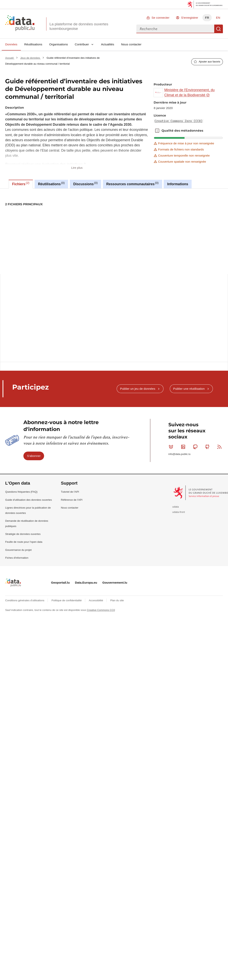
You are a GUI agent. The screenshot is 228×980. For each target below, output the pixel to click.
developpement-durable (81, 218)
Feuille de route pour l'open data (24, 542)
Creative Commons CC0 (101, 610)
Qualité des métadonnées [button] (157, 131)
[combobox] (175, 29)
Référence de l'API (72, 500)
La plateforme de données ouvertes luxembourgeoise (79, 26)
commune (32, 218)
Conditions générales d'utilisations (25, 600)
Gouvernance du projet (18, 550)
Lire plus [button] (77, 168)
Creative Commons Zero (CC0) (179, 121)
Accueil (10, 58)
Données (11, 44)
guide (103, 218)
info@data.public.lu (179, 454)
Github (208, 447)
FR (207, 18)
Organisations (59, 44)
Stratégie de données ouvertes (23, 534)
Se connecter (160, 18)
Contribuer (82, 44)
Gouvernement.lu (115, 583)
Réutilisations (33, 44)
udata (176, 507)
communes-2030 (53, 218)
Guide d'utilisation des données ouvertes (28, 500)
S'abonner (34, 456)
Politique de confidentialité (67, 600)
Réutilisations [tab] (51, 184)
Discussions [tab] (86, 184)
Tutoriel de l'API (70, 492)
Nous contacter (131, 44)
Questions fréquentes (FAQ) (21, 492)
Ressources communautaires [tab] (132, 184)
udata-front (179, 512)
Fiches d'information (17, 558)
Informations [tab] (178, 184)
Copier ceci (217, 308)
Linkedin (184, 447)
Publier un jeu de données (138, 389)
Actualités (108, 44)
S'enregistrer (190, 18)
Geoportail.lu (60, 583)
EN (218, 18)
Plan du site (117, 600)
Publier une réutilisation (189, 389)
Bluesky (172, 447)
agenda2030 (14, 218)
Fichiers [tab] (21, 184)
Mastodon (196, 447)
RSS (220, 447)
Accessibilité (96, 600)
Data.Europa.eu (86, 583)
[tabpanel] (114, 269)
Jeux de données (30, 58)
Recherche (219, 29)
